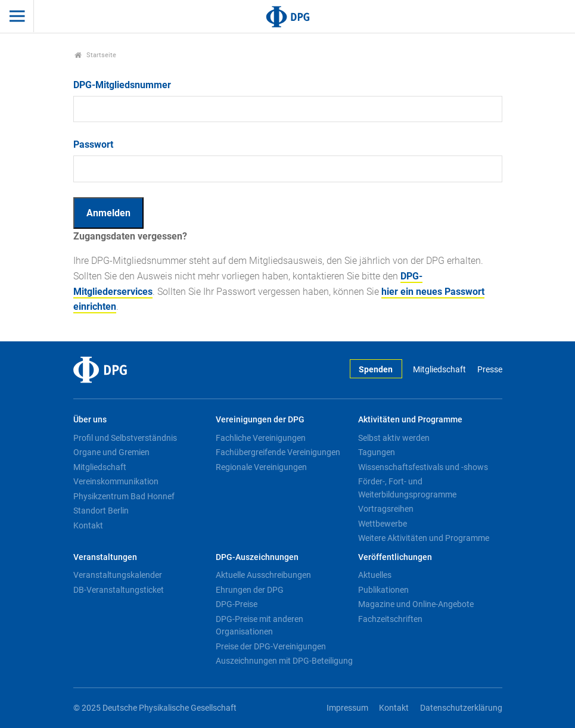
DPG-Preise (237, 604)
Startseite (96, 55)
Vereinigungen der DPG (260, 420)
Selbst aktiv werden (394, 438)
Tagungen (377, 452)
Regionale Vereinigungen (261, 467)
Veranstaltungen (105, 557)
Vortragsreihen (386, 509)
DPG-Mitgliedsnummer (122, 85)
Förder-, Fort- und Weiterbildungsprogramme (407, 488)
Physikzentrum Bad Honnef (124, 496)
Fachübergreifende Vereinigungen (278, 452)
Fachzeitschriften (390, 619)
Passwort (93, 144)
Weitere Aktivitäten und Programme (424, 538)
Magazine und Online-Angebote (416, 604)
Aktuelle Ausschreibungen (263, 575)
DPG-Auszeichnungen (257, 557)
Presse (490, 370)
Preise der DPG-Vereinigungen (271, 646)
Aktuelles (375, 575)
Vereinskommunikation (116, 481)
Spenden (376, 370)
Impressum (347, 708)
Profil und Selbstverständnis (125, 438)
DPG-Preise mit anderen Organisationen (259, 626)
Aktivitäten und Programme (410, 420)
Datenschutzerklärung (461, 708)
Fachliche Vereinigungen (261, 438)
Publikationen (383, 590)
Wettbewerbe (383, 524)
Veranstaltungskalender (118, 575)
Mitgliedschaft (439, 370)
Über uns (90, 420)
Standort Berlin (101, 511)
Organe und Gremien (111, 452)
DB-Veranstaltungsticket (119, 590)
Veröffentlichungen (395, 557)
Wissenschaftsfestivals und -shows (423, 467)
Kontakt (88, 525)
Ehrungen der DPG (250, 590)
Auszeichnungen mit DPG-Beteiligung (284, 661)
